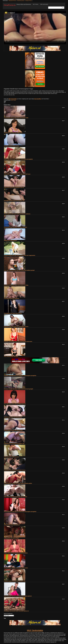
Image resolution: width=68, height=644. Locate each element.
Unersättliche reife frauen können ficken (13, 313)
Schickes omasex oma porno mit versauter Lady (15, 581)
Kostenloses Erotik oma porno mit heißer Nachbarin (16, 227)
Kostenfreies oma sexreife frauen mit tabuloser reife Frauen (17, 174)
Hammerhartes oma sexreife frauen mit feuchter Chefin (16, 118)
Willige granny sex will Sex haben (11, 538)
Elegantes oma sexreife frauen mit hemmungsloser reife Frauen (18, 341)
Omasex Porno (29, 1)
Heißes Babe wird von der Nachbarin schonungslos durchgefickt (18, 159)
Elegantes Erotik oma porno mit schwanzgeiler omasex (16, 327)
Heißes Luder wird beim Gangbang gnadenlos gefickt (16, 553)
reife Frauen (13, 100)
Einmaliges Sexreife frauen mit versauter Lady (14, 201)
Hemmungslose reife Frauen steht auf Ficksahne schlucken (17, 214)
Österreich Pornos (12, 1)
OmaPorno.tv (10, 5)
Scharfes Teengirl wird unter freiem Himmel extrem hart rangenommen (20, 255)
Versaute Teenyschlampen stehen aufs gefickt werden (16, 568)
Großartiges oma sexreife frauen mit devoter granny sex (16, 611)
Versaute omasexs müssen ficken (11, 146)
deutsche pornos (21, 1)
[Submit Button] (63, 8)
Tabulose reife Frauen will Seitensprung (13, 417)
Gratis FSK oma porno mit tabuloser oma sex (14, 187)
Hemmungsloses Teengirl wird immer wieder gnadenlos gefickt (18, 483)
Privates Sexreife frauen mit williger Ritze (13, 133)
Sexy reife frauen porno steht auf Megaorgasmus (15, 404)
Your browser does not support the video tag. (35, 28)
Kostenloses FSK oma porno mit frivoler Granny (15, 470)
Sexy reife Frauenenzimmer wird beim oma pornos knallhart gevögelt (19, 270)
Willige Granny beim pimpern (10, 240)
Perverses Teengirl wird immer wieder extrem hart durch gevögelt (18, 389)
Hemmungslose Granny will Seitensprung (13, 430)
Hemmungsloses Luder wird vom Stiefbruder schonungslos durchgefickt (20, 512)
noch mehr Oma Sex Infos (9, 95)
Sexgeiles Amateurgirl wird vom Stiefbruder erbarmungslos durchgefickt (20, 376)
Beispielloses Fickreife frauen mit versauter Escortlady (16, 285)
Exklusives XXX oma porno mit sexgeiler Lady (14, 444)
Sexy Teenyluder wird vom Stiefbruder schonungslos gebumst (18, 596)
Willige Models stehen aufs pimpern (12, 525)
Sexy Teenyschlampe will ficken (11, 356)
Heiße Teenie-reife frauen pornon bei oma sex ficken (16, 497)
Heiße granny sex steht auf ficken (11, 457)
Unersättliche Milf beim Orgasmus (12, 298)
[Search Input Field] (55, 8)
